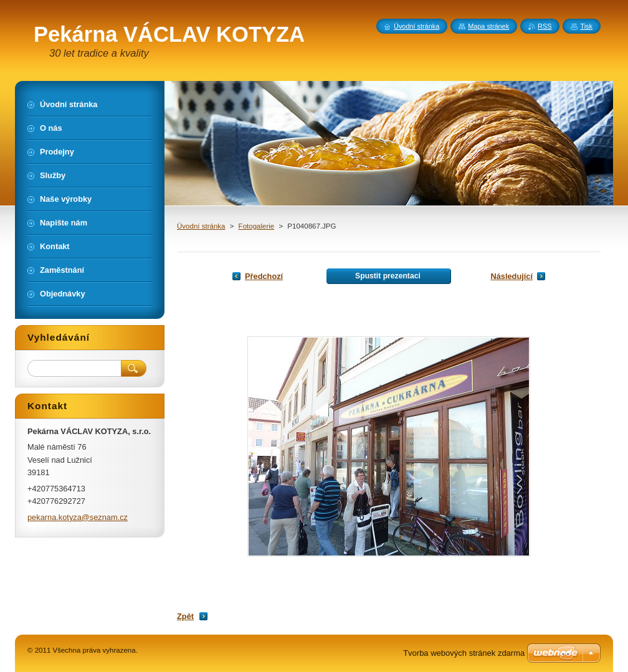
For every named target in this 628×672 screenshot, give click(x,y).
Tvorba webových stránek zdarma (464, 653)
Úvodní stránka (201, 226)
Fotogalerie (257, 226)
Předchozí (264, 276)
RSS (545, 26)
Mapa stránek (488, 26)
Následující (511, 276)
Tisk (586, 26)
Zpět (185, 616)
